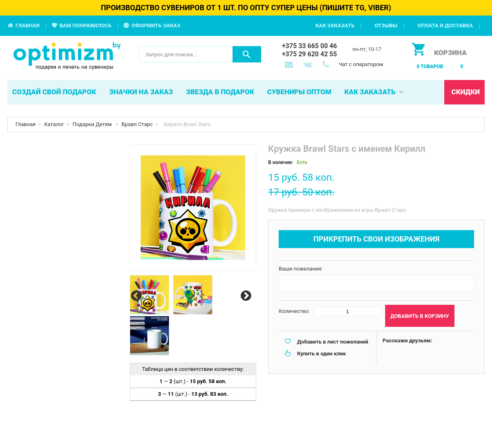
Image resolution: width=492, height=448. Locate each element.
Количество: (294, 311)
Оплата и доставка (445, 26)
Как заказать (335, 26)
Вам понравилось (86, 26)
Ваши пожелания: (301, 269)
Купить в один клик (321, 354)
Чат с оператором (361, 64)
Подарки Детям (93, 124)
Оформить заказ (156, 26)
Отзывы (386, 26)
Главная (28, 26)
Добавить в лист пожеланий (332, 342)
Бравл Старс (137, 124)
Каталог (54, 124)
